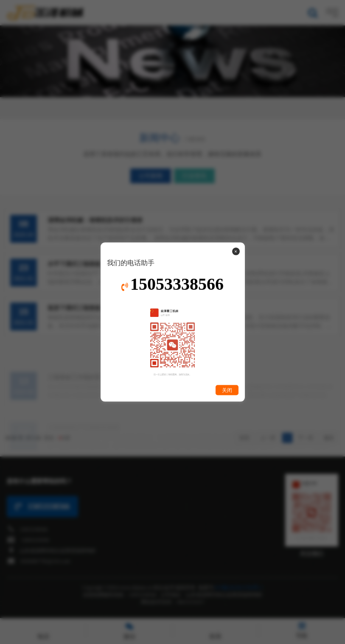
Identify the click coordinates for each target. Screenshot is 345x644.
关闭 (227, 390)
